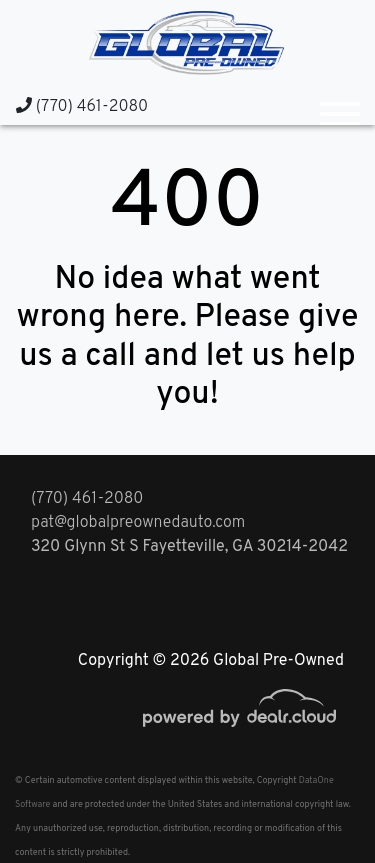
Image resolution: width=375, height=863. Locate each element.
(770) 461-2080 (82, 107)
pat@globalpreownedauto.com (138, 523)
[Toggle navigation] (340, 106)
